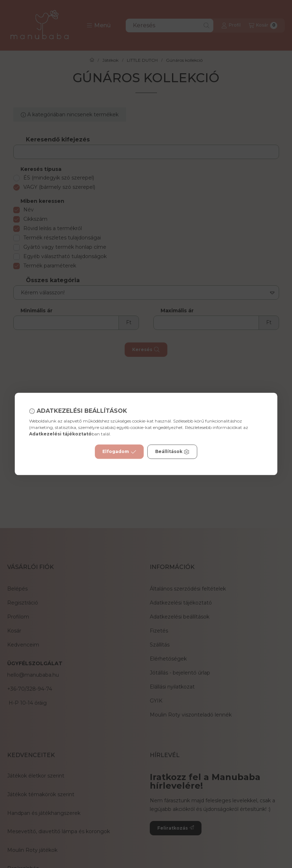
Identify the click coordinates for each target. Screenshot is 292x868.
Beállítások (172, 452)
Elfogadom (119, 452)
